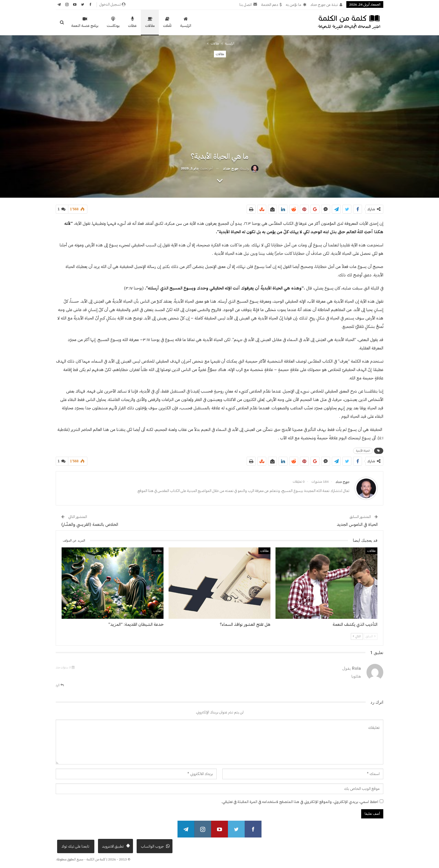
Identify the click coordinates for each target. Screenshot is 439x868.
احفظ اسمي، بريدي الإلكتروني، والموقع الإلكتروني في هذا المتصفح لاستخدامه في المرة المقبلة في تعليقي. (300, 802)
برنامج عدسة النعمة (85, 22)
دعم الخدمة (271, 5)
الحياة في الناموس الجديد (357, 524)
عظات (132, 22)
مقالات (150, 22)
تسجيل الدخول (112, 4)
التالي (357, 636)
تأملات (167, 22)
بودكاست (113, 22)
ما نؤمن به (296, 5)
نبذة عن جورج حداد (326, 5)
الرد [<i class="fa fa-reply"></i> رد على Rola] (60, 685)
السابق (371, 636)
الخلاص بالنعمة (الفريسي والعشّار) (90, 524)
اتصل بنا (248, 5)
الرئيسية (186, 22)
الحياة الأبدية (363, 451)
